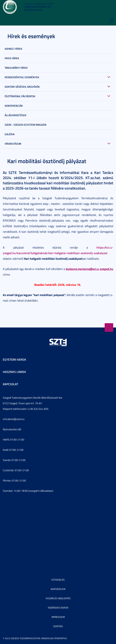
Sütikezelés (58, 580)
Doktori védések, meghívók (22, 87)
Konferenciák (14, 106)
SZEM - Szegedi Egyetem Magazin (26, 125)
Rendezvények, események (22, 77)
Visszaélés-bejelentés (58, 598)
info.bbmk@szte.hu (14, 419)
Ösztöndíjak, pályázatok (20, 96)
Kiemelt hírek (13, 49)
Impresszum (58, 617)
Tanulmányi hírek (16, 68)
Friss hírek (12, 58)
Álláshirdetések (15, 115)
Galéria (10, 134)
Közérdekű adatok (58, 608)
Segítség (58, 626)
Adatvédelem (58, 589)
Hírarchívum (13, 144)
